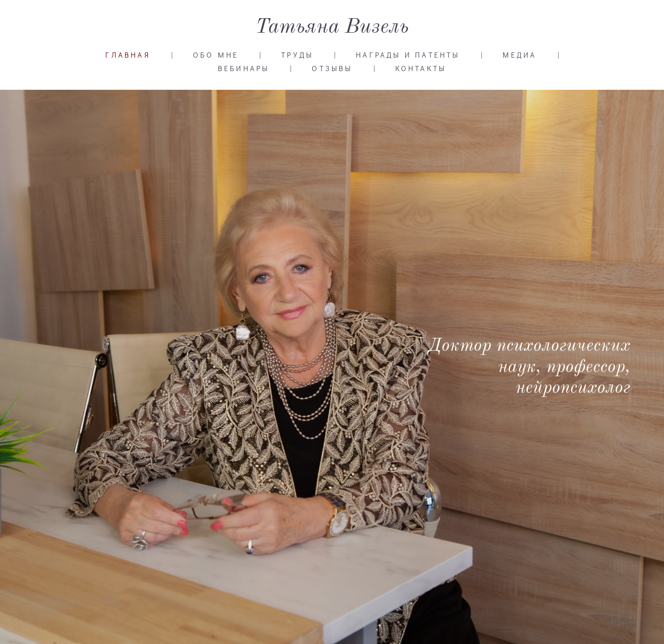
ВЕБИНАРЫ (244, 68)
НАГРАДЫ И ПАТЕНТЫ (408, 55)
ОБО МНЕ (216, 55)
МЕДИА (520, 55)
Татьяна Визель (332, 28)
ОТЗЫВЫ (332, 68)
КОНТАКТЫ (421, 68)
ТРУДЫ (297, 55)
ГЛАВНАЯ (128, 55)
